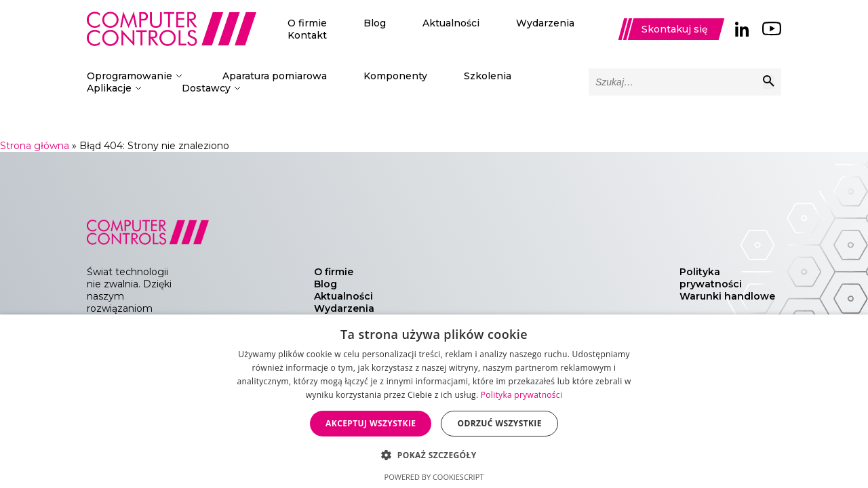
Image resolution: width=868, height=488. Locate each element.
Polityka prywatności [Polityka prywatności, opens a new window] (521, 395)
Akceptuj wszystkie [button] (371, 423)
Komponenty (395, 76)
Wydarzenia (545, 23)
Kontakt (307, 35)
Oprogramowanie (130, 76)
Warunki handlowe (727, 296)
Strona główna (35, 146)
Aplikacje (109, 88)
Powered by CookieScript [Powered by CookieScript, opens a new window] (434, 477)
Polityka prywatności (711, 278)
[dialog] (434, 401)
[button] (434, 454)
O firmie (307, 23)
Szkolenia (488, 76)
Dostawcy (206, 88)
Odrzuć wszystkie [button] (499, 423)
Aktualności (451, 23)
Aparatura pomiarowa (275, 76)
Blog (375, 23)
